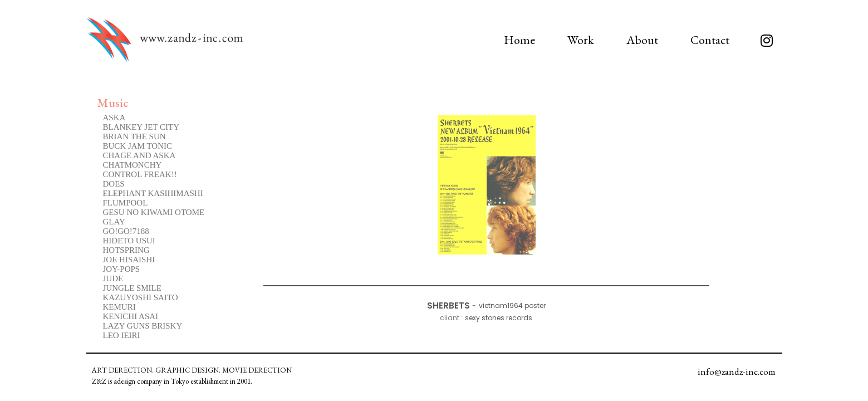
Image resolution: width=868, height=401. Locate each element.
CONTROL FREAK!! (140, 174)
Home (519, 40)
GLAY (114, 222)
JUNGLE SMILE (132, 288)
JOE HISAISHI (129, 260)
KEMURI (119, 307)
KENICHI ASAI (131, 316)
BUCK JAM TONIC (138, 146)
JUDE (113, 278)
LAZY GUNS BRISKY (143, 326)
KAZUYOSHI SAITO (141, 297)
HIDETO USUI (129, 241)
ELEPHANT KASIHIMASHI (153, 193)
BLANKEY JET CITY (141, 127)
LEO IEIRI (122, 335)
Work (581, 40)
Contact (710, 40)
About (642, 40)
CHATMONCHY (133, 165)
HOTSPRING (126, 250)
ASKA (114, 118)
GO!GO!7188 (126, 231)
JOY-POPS (122, 269)
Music (113, 103)
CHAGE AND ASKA (139, 155)
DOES (114, 184)
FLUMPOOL (126, 203)
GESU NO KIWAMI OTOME (154, 212)
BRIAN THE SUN (134, 136)
